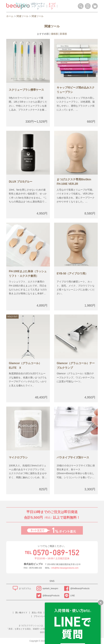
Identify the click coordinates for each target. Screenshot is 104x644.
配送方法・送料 (53, 613)
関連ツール (22, 16)
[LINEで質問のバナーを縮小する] (101, 603)
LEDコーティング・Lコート (56, 6)
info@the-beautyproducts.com (65, 568)
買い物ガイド (21, 613)
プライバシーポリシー (44, 616)
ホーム (10, 16)
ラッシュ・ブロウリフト (40, 6)
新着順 (63, 34)
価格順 (54, 34)
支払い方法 (37, 613)
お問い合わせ (64, 616)
